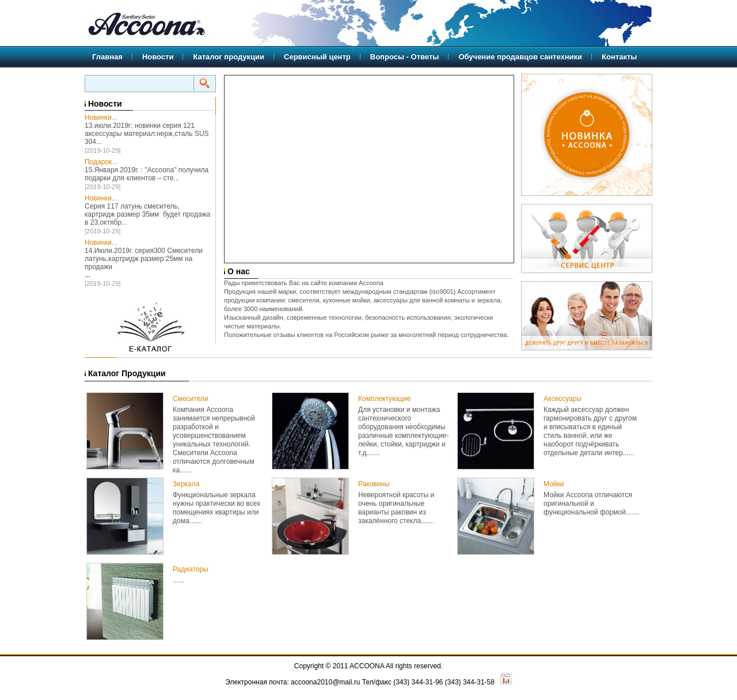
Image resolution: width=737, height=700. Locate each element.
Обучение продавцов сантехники (520, 57)
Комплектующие (384, 399)
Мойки (554, 484)
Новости (158, 57)
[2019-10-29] (102, 150)
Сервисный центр (317, 57)
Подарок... (101, 162)
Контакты (619, 57)
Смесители (191, 399)
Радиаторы (191, 569)
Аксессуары (563, 399)
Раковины (374, 484)
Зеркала (186, 484)
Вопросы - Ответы (405, 57)
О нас (238, 271)
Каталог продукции (229, 57)
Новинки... (101, 118)
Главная (107, 57)
